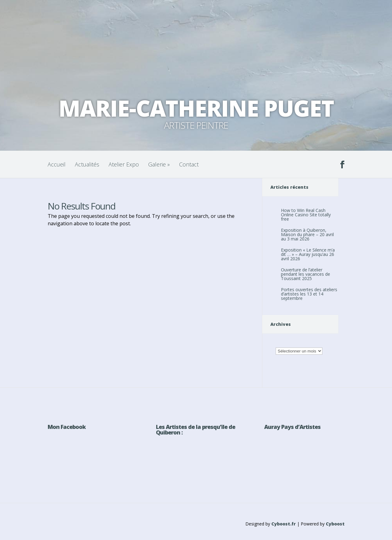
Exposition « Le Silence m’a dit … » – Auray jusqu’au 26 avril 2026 (308, 254)
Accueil (57, 164)
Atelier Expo (124, 164)
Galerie (159, 164)
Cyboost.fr (284, 524)
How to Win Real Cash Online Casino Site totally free (306, 215)
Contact (189, 164)
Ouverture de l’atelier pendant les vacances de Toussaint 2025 (306, 274)
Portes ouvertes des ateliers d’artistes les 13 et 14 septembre (309, 294)
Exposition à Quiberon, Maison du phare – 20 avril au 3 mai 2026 (307, 234)
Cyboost (335, 524)
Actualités (87, 164)
